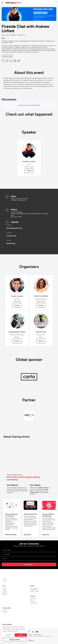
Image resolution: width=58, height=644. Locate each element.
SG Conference (34, 588)
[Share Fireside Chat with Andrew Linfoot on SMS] (19, 61)
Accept (21, 635)
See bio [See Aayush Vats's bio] (41, 341)
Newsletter (33, 598)
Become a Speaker (35, 591)
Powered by (29, 641)
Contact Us (5, 612)
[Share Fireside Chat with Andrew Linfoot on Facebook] (3, 61)
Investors (5, 588)
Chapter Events (34, 590)
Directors (5, 594)
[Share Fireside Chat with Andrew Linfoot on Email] (15, 61)
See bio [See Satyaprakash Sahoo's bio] (17, 341)
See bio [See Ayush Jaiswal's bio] (17, 305)
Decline (8, 635)
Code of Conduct (38, 635)
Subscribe (28, 564)
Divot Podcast (34, 603)
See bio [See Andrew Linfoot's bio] (29, 171)
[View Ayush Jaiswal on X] (17, 293)
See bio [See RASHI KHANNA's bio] (41, 305)
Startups (5, 591)
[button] (56, 2)
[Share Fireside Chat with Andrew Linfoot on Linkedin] (11, 61)
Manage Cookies (15, 639)
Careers (4, 610)
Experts (4, 590)
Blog (31, 600)
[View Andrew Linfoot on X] (29, 158)
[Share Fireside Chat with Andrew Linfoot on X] (7, 61)
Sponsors (5, 593)
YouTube (32, 602)
